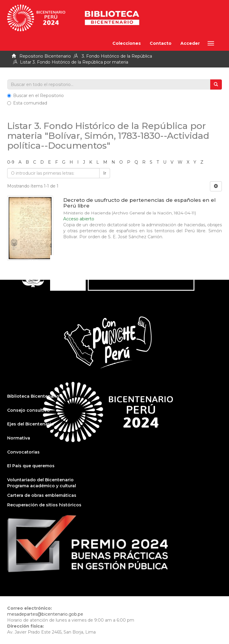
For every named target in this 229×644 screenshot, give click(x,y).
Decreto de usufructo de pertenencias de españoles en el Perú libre (139, 203)
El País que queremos (31, 466)
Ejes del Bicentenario (31, 424)
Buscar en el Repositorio (35, 96)
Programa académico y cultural (42, 486)
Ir (105, 173)
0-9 (11, 162)
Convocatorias (23, 452)
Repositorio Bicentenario (45, 56)
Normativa (19, 438)
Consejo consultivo (28, 410)
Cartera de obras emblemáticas (42, 495)
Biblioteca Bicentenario (33, 396)
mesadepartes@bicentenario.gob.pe (45, 614)
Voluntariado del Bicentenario (40, 480)
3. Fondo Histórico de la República (117, 56)
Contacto (161, 43)
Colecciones (127, 43)
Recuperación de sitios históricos (44, 505)
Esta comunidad (27, 103)
